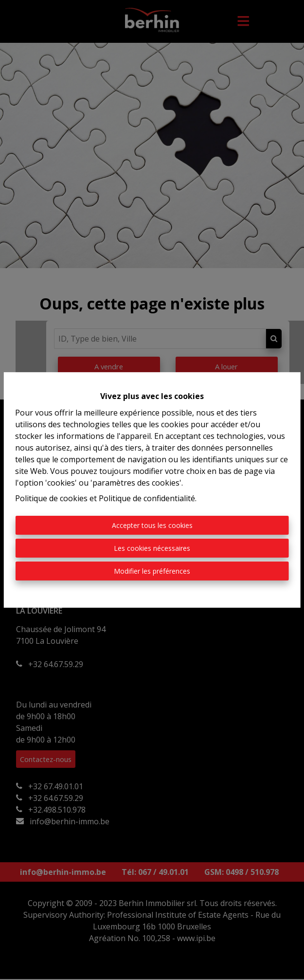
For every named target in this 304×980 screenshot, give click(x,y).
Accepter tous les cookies (152, 525)
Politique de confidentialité (147, 498)
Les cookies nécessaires (152, 548)
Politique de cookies (51, 498)
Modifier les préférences (152, 571)
